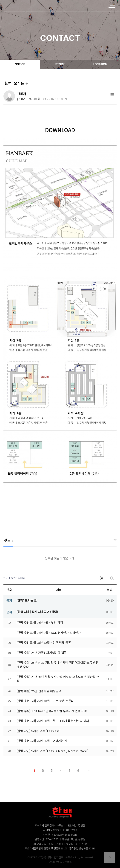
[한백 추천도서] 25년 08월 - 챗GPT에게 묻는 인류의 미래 (53, 721)
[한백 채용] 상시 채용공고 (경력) (37, 612)
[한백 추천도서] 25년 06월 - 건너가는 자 (42, 741)
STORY (60, 64)
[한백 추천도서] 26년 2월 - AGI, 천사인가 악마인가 (49, 633)
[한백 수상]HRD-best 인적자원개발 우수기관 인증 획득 (52, 711)
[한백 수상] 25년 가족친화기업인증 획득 (42, 653)
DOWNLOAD (60, 130)
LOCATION (100, 64)
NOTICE (20, 64)
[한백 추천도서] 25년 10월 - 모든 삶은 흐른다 (45, 701)
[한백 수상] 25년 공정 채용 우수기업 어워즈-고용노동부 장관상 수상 (58, 679)
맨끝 (86, 771)
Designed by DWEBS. (60, 861)
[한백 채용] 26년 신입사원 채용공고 (39, 691)
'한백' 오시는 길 (27, 600)
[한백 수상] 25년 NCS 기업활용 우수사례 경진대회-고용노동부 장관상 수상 (58, 665)
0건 (21, 99)
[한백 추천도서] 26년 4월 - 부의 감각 (40, 623)
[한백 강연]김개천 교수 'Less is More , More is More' (52, 751)
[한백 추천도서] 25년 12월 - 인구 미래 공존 (44, 643)
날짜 (110, 590)
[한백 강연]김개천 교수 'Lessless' (39, 731)
